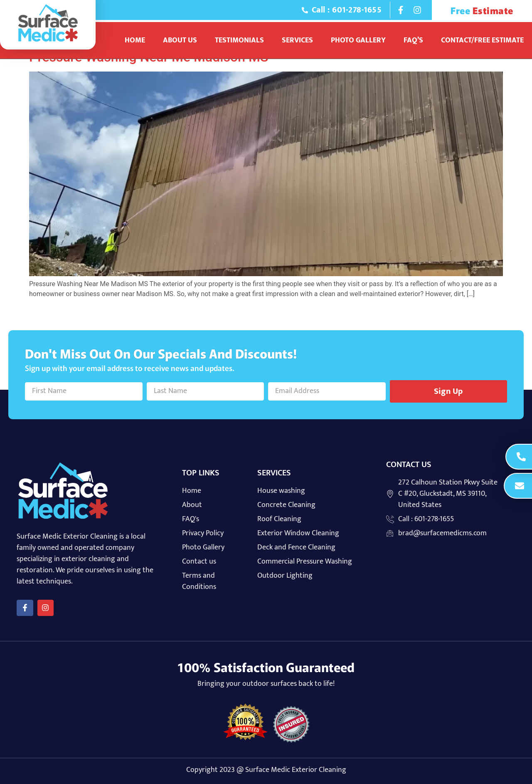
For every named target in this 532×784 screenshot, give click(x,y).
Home (135, 40)
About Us (180, 40)
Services (297, 40)
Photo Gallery (358, 40)
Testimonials (239, 40)
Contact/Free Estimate (482, 40)
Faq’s (413, 40)
